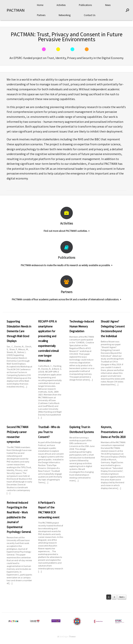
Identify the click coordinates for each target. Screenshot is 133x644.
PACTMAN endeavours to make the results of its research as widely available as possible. (67, 265)
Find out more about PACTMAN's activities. (67, 231)
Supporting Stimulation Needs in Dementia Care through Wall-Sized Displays (19, 331)
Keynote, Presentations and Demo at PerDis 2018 (113, 432)
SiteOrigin (64, 637)
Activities (61, 5)
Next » (122, 597)
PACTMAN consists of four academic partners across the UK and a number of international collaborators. (66, 299)
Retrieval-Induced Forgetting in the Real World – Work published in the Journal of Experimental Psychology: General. (19, 517)
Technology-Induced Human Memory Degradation (82, 326)
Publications (85, 5)
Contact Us (90, 15)
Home (40, 5)
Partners (41, 15)
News (108, 5)
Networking (65, 15)
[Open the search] (127, 10)
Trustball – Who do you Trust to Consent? (49, 432)
